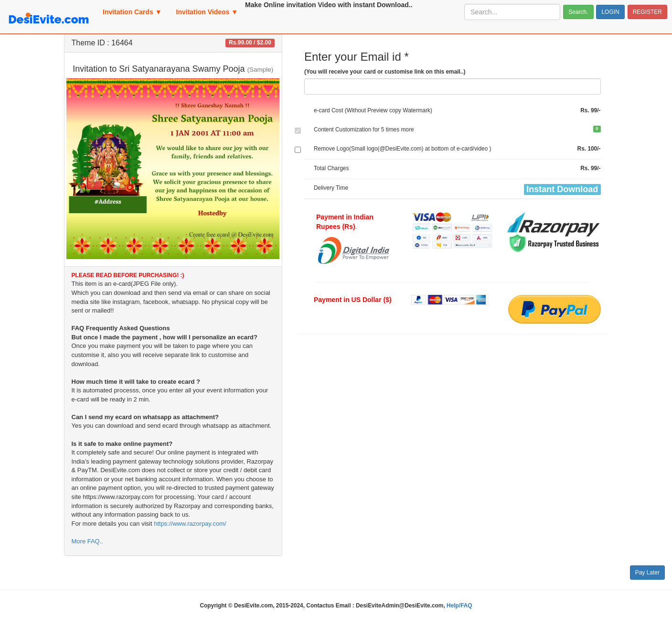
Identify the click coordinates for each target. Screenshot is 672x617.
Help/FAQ (459, 606)
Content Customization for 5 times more (364, 130)
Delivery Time (331, 188)
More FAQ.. (87, 541)
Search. (578, 12)
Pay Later (647, 573)
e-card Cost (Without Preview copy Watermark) (373, 110)
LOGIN (610, 12)
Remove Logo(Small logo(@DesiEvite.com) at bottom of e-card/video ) (403, 149)
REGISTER (647, 12)
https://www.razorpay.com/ (190, 524)
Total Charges (331, 168)
